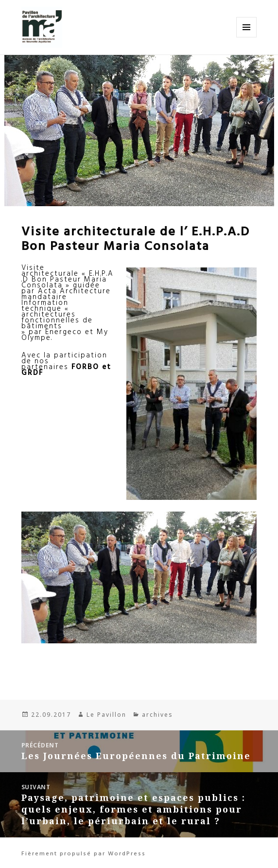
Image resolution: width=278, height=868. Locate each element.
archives (157, 715)
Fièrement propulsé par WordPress (84, 853)
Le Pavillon (106, 715)
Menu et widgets (247, 37)
